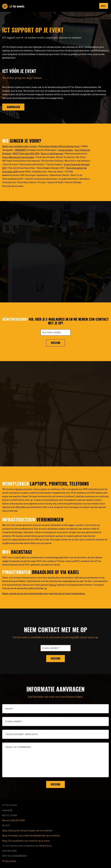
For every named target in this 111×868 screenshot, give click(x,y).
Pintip (52, 585)
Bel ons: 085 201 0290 (14, 820)
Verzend (55, 343)
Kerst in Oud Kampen (52, 153)
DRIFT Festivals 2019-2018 (26, 153)
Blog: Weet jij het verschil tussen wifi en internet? (28, 831)
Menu (104, 6)
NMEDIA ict (45, 846)
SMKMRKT (21, 150)
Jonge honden (65, 150)
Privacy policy (9, 861)
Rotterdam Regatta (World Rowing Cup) (59, 146)
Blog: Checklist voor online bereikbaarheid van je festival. (31, 836)
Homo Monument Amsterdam (18, 157)
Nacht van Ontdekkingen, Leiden (20, 146)
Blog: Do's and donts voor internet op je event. (26, 841)
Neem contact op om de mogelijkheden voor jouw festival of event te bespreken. (44, 593)
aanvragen (13, 107)
